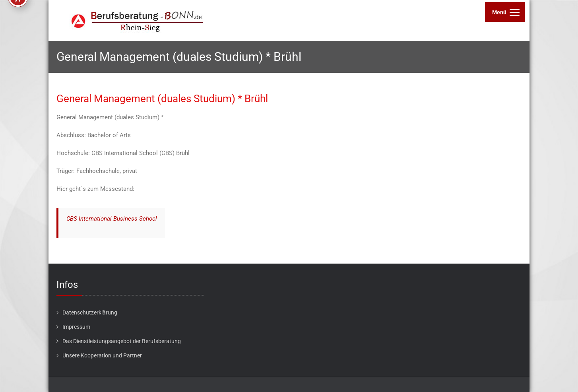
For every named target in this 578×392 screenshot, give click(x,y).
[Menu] (505, 12)
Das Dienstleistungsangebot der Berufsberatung (122, 341)
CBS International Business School (112, 219)
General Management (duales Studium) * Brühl (162, 99)
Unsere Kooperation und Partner (102, 355)
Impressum (76, 327)
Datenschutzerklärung (90, 312)
